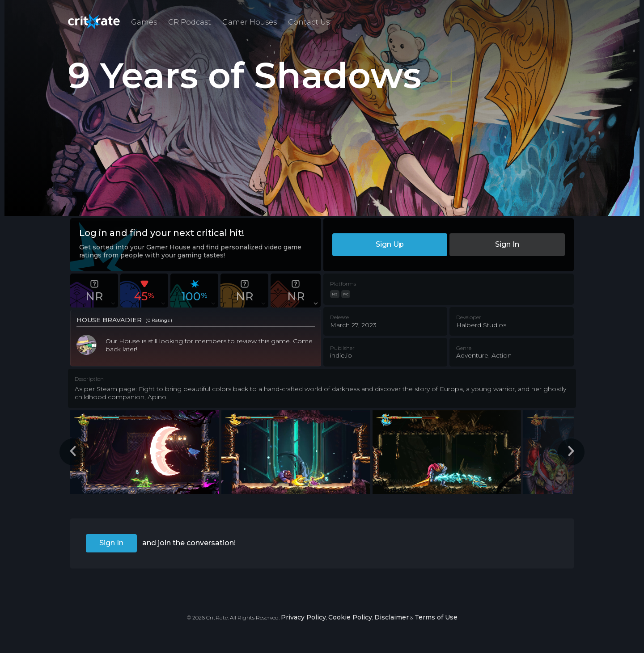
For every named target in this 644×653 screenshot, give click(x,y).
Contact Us (309, 22)
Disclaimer (392, 617)
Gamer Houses (250, 22)
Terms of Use (436, 617)
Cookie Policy (350, 617)
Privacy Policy (303, 617)
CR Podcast (190, 22)
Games (144, 22)
